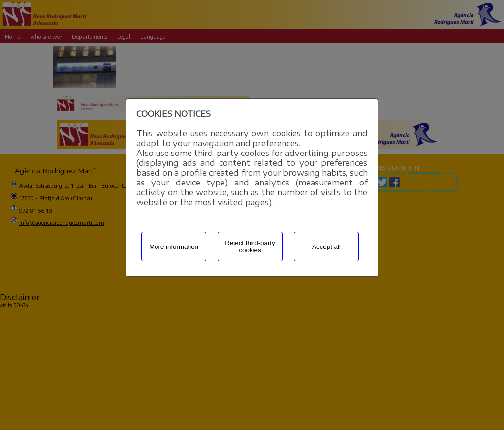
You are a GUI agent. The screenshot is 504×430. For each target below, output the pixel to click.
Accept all (326, 247)
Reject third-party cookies (250, 246)
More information (174, 247)
